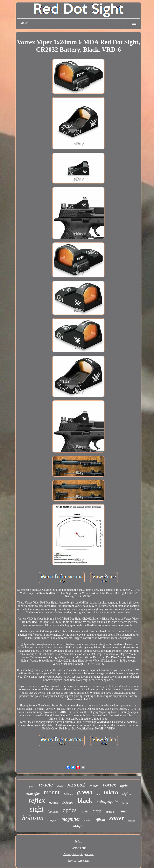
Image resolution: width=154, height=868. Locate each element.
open (84, 811)
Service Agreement (79, 861)
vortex (109, 785)
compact (52, 820)
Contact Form (78, 848)
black (85, 801)
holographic (107, 802)
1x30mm (68, 803)
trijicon (100, 820)
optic (124, 786)
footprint (53, 812)
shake (60, 786)
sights (127, 793)
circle (97, 811)
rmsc (123, 811)
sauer (117, 818)
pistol (76, 785)
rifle (98, 795)
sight (37, 809)
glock (32, 786)
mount (52, 792)
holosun (33, 818)
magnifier (71, 819)
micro (111, 792)
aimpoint (111, 812)
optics (70, 810)
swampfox (33, 794)
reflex (37, 800)
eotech (54, 802)
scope (78, 825)
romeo (94, 786)
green (85, 793)
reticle (46, 785)
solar (125, 803)
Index (78, 842)
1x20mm (68, 794)
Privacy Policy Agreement (79, 854)
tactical (132, 821)
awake (87, 820)
